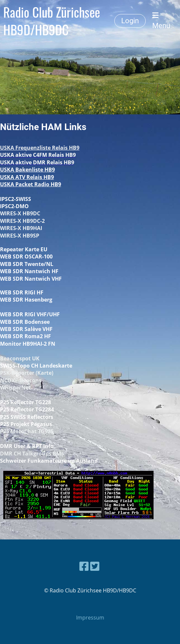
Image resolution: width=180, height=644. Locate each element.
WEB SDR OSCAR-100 (26, 256)
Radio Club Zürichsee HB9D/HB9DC (52, 21)
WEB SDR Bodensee (25, 322)
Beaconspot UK (20, 358)
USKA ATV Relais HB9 (27, 177)
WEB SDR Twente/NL (27, 264)
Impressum (90, 618)
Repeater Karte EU (24, 249)
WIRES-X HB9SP (20, 236)
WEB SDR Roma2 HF (25, 336)
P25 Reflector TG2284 (27, 409)
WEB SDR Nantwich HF (29, 271)
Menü (161, 21)
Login (130, 21)
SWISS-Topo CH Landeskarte (36, 366)
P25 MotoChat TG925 (27, 431)
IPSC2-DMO (14, 206)
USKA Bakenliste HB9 (27, 170)
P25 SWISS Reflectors (27, 417)
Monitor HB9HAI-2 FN (28, 344)
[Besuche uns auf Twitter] (95, 566)
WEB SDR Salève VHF (26, 329)
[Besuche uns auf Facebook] (84, 566)
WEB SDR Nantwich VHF (31, 279)
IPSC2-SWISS (16, 199)
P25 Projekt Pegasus (26, 424)
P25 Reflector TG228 (25, 402)
